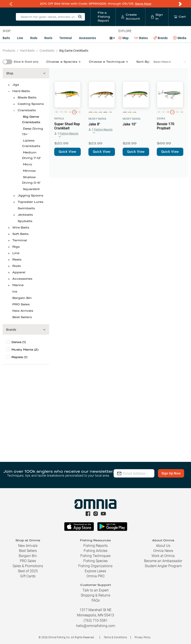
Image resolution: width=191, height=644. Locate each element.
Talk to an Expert (95, 590)
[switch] (7, 62)
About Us (163, 546)
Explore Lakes (95, 571)
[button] (26, 73)
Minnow (29, 171)
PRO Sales (21, 304)
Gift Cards (28, 576)
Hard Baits (27, 51)
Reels (48, 38)
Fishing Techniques (95, 556)
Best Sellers (22, 317)
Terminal (66, 38)
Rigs (16, 247)
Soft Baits (20, 234)
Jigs (16, 85)
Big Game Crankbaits (74, 51)
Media (180, 38)
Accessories (87, 38)
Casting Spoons (31, 104)
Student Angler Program (163, 566)
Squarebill (31, 189)
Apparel (19, 272)
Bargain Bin (22, 298)
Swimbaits (26, 208)
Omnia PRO (95, 576)
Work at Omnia (163, 556)
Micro (27, 164)
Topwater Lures (30, 202)
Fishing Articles (95, 551)
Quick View (67, 152)
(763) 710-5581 (96, 620)
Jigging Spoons (30, 195)
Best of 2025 (28, 571)
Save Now (143, 4)
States (141, 38)
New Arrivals (23, 311)
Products (9, 51)
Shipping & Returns (95, 595)
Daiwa (161, 119)
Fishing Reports (95, 546)
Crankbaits (47, 51)
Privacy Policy (143, 637)
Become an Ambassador (163, 561)
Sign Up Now (134, 476)
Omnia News (163, 551)
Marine (18, 285)
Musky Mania (97, 119)
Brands (160, 38)
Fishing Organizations (95, 566)
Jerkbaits (25, 215)
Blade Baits (27, 97)
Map (124, 38)
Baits (6, 38)
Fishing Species (95, 561)
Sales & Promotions (28, 566)
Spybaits (25, 221)
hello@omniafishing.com (96, 626)
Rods (34, 38)
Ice (15, 292)
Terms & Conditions (115, 637)
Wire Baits (21, 228)
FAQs (96, 600)
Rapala (59, 119)
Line (20, 38)
